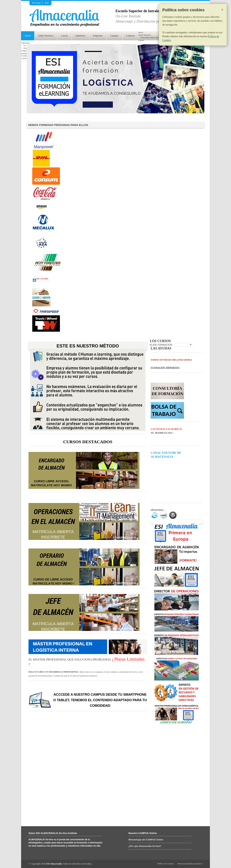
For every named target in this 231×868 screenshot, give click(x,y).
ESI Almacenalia (54, 864)
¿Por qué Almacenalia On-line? (145, 846)
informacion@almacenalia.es (190, 864)
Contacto (130, 36)
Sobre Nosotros (46, 36)
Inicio (28, 36)
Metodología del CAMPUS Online (146, 840)
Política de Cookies (165, 864)
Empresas (98, 36)
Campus (114, 36)
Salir (47, 3)
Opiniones (80, 36)
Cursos (64, 36)
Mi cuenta (36, 3)
